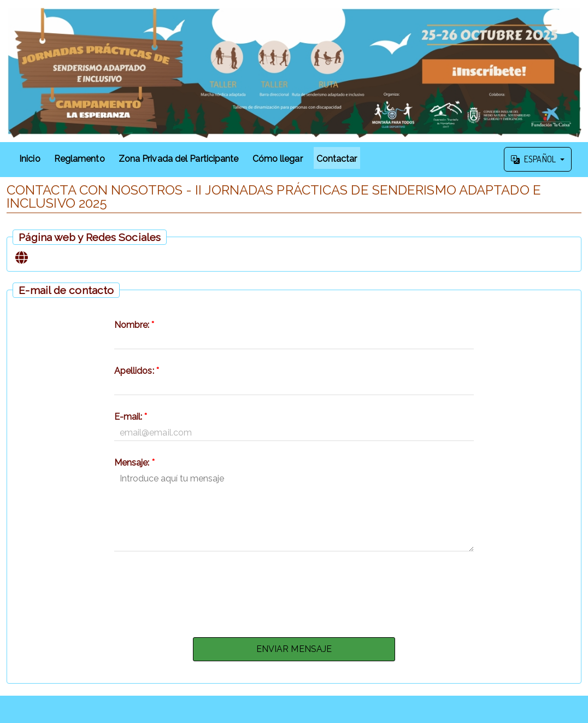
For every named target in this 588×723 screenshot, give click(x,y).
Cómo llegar (278, 159)
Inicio (30, 159)
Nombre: (134, 325)
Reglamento (80, 159)
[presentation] (294, 591)
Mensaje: (134, 463)
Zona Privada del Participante (179, 159)
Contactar (337, 159)
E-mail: (131, 417)
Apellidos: (137, 371)
